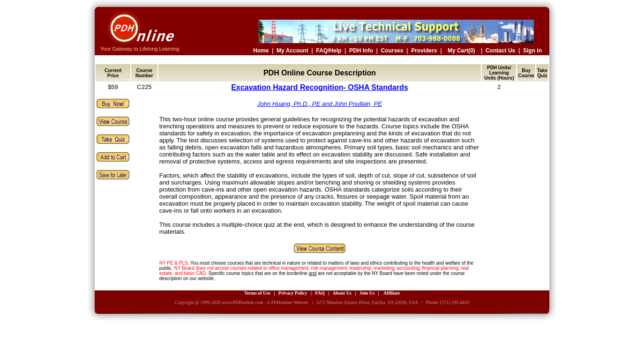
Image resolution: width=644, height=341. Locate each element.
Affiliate (392, 293)
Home (261, 51)
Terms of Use (257, 293)
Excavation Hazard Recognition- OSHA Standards (319, 87)
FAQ (320, 293)
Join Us (367, 293)
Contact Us (500, 51)
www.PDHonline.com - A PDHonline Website (265, 302)
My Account (292, 51)
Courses (392, 51)
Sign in (532, 51)
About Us (342, 293)
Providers (424, 51)
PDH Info (361, 51)
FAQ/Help (329, 51)
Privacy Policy (293, 293)
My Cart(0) (461, 51)
